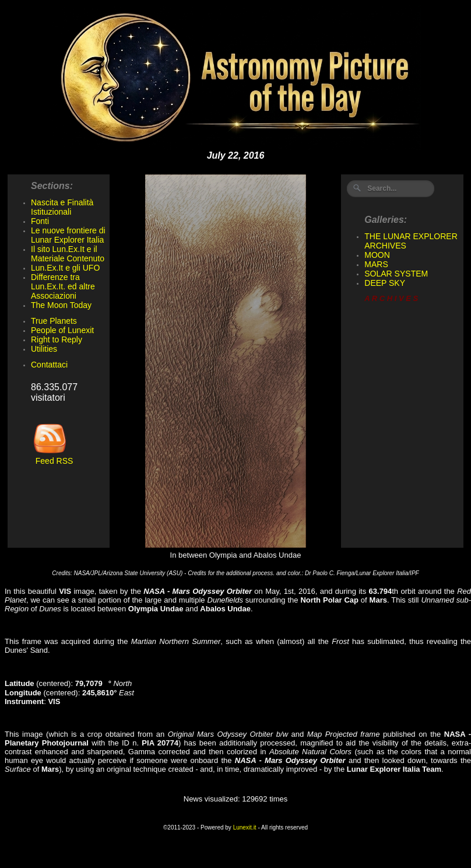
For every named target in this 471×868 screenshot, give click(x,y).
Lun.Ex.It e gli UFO (65, 268)
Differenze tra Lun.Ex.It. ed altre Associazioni (63, 286)
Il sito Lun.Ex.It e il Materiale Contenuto (68, 254)
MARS (376, 264)
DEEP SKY (385, 283)
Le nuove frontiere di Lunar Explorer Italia (68, 235)
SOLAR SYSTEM (396, 274)
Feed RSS (52, 457)
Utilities (44, 349)
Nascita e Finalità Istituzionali (62, 207)
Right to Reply (57, 339)
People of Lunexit (62, 330)
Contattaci (49, 365)
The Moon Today (61, 305)
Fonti (40, 221)
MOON (377, 255)
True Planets (54, 321)
